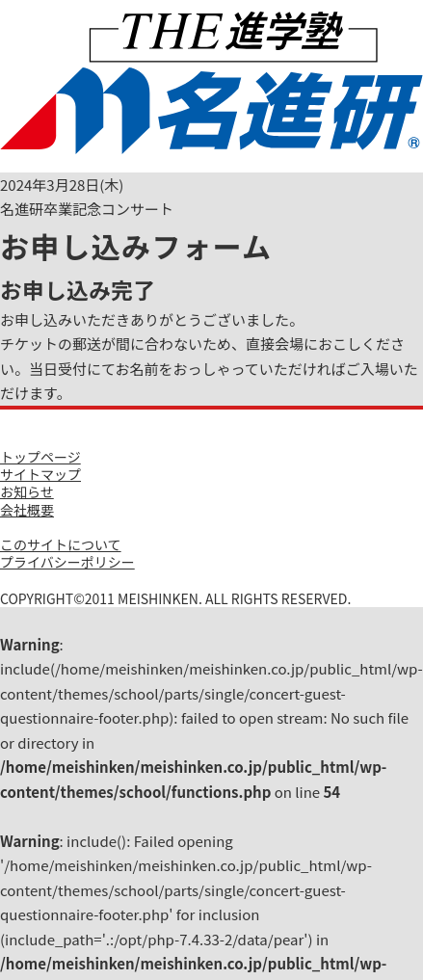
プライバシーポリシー (67, 562)
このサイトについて (61, 544)
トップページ (40, 457)
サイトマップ (40, 474)
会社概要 (27, 510)
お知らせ (27, 491)
